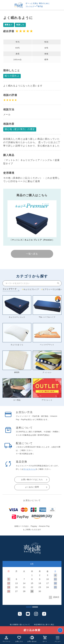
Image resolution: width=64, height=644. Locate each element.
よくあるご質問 (32, 487)
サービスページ (30, 469)
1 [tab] (27, 608)
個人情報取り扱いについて (20, 625)
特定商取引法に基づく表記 (44, 625)
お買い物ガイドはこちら (32, 480)
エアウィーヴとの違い (52, 289)
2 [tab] (34, 608)
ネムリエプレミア (31, 289)
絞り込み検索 (32, 630)
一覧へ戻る (32, 254)
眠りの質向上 (12, 76)
